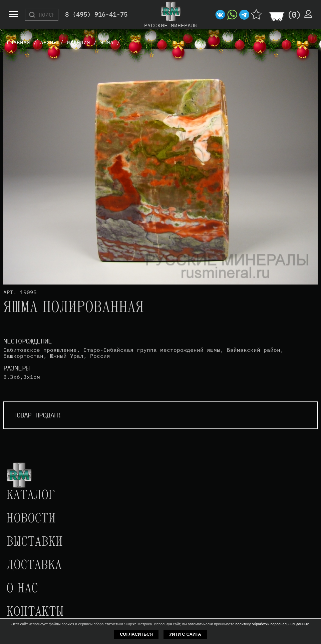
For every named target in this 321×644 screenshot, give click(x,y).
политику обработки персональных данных (272, 624)
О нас (22, 589)
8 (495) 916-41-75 (96, 15)
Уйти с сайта (185, 634)
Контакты (35, 612)
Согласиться (136, 634)
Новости (31, 519)
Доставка (34, 566)
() (294, 15)
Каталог (31, 496)
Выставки (35, 542)
